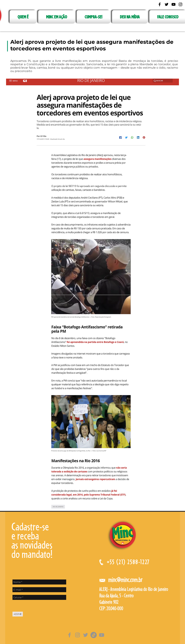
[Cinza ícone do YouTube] (102, 635)
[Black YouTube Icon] (173, 4)
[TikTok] (94, 635)
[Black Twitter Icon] (167, 4)
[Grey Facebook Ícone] (69, 635)
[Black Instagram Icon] (180, 4)
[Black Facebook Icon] (160, 4)
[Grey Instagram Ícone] (78, 635)
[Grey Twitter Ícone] (86, 635)
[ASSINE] (18, 614)
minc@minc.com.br (125, 580)
